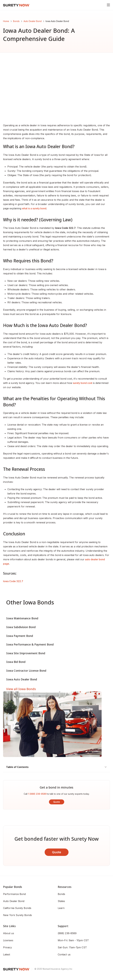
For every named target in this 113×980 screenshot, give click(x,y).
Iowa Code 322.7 (13, 581)
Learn (61, 908)
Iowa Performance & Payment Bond (30, 644)
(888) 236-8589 (67, 933)
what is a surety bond (34, 208)
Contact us (64, 954)
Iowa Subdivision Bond (21, 627)
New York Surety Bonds (17, 915)
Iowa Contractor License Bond (26, 671)
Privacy (8, 947)
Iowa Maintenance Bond (22, 618)
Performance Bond (14, 894)
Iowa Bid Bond (16, 662)
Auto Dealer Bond (33, 21)
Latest (7, 954)
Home (6, 21)
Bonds (16, 21)
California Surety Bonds (17, 908)
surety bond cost (82, 383)
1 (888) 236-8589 (37, 794)
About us (9, 933)
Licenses (8, 940)
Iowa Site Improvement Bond (26, 653)
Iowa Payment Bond (20, 636)
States (61, 901)
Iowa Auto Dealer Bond (22, 679)
